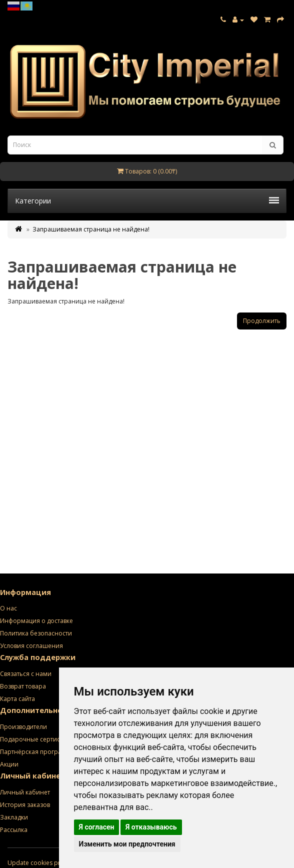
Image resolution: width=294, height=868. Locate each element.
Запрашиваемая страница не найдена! (91, 229)
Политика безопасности (36, 633)
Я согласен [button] (97, 827)
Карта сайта (17, 699)
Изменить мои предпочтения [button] (127, 844)
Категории (147, 201)
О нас (8, 608)
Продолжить (262, 321)
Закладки (14, 817)
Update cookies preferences (48, 863)
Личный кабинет (25, 792)
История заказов (25, 805)
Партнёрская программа (37, 752)
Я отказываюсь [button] (151, 827)
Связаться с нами (26, 674)
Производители (23, 727)
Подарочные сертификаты (39, 739)
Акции (9, 764)
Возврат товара (23, 686)
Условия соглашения (31, 646)
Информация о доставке (36, 621)
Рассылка (14, 830)
